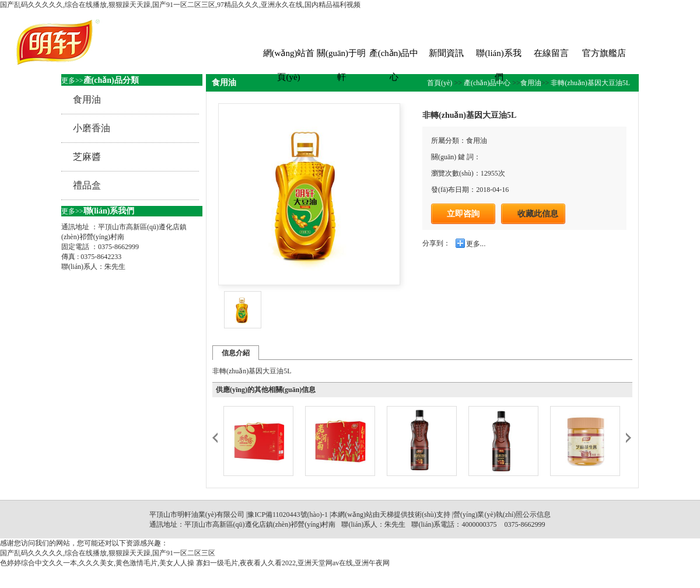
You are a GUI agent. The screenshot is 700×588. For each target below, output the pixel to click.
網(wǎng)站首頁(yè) (289, 57)
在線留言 (551, 53)
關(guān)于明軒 (341, 57)
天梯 (387, 514)
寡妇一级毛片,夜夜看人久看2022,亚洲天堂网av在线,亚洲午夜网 (293, 563)
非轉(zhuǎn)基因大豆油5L (589, 83)
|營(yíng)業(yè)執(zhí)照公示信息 (501, 514)
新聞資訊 (446, 53)
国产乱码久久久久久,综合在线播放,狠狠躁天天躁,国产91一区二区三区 (108, 553)
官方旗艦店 (604, 53)
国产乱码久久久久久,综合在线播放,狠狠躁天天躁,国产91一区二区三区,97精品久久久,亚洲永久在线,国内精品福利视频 (180, 5)
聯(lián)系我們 (498, 57)
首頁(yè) (440, 83)
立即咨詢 (463, 213)
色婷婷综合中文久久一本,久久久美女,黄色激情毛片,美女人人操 (97, 563)
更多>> (72, 80)
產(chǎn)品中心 (394, 57)
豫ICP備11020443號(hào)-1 (288, 514)
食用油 (531, 83)
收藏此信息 (538, 214)
